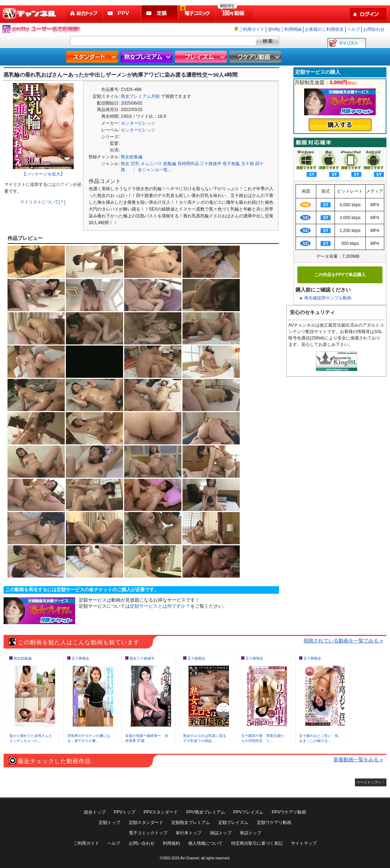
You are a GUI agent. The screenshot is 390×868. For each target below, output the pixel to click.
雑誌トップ (221, 833)
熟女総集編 (132, 157)
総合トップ (85, 13)
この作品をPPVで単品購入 (340, 275)
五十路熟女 (81, 658)
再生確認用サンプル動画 (328, 298)
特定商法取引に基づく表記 (257, 843)
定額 (160, 13)
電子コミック (198, 13)
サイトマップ (304, 843)
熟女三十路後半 (142, 658)
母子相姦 (231, 164)
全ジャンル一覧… (155, 170)
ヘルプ (354, 29)
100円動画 (235, 13)
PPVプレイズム (248, 812)
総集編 (170, 164)
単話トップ (250, 833)
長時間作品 (188, 164)
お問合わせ (374, 29)
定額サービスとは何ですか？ (160, 606)
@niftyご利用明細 (284, 29)
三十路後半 (211, 164)
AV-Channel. (190, 858)
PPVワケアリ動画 (289, 812)
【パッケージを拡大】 (43, 174)
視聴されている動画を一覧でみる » (343, 641)
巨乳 (135, 164)
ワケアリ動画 (256, 57)
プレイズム (202, 57)
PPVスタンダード (161, 812)
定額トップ (109, 823)
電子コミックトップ (148, 833)
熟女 (125, 164)
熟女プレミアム (147, 57)
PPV (122, 13)
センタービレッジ (138, 123)
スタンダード (93, 57)
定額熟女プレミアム (191, 823)
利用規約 (171, 843)
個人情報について (205, 843)
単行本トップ (189, 833)
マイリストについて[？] (43, 202)
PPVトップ (125, 812)
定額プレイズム (233, 823)
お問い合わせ (142, 843)
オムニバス (151, 164)
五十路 (248, 164)
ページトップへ (369, 782)
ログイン (64, 184)
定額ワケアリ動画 (274, 823)
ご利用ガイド (252, 29)
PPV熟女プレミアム (206, 812)
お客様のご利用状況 (324, 29)
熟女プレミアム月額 (140, 96)
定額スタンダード (146, 823)
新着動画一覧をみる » (358, 759)
